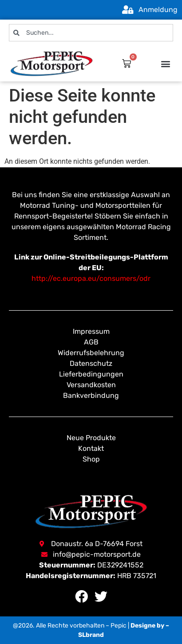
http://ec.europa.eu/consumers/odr (91, 278)
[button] (166, 63)
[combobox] (91, 33)
